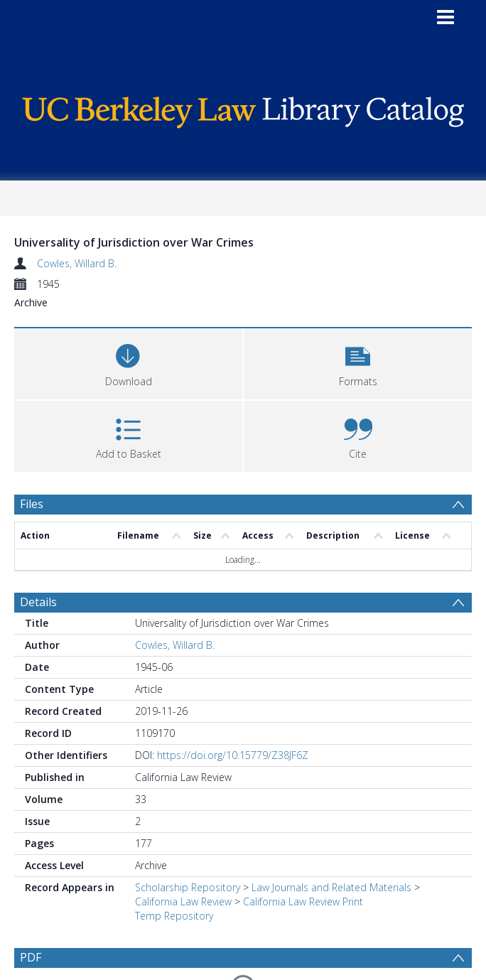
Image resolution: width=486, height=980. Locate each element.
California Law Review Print (303, 901)
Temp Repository (174, 916)
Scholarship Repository (188, 887)
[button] (358, 362)
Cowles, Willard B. (77, 263)
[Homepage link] (243, 109)
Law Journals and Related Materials (331, 887)
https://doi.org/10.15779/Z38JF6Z (233, 755)
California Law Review (183, 901)
